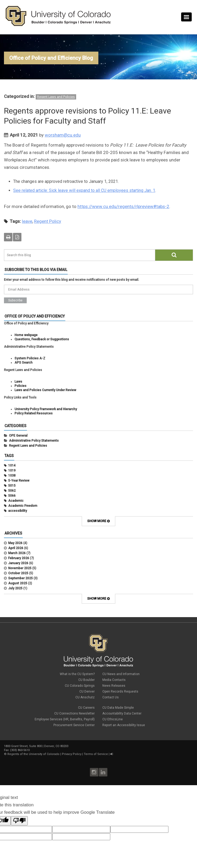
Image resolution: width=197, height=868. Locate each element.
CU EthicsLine (113, 719)
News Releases (114, 686)
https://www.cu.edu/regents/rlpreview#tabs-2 (123, 206)
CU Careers (86, 708)
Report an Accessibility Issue (124, 725)
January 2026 (18, 563)
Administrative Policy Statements (34, 441)
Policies (20, 386)
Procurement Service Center (74, 725)
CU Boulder (86, 680)
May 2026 (15, 543)
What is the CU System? (77, 674)
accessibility (18, 511)
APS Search (24, 363)
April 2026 (16, 548)
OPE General (18, 436)
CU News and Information (121, 674)
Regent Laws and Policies (56, 97)
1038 (12, 476)
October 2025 (18, 573)
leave (27, 221)
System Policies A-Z (30, 358)
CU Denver (87, 691)
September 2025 (20, 578)
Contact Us (111, 697)
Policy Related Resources (34, 413)
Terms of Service (96, 754)
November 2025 (20, 568)
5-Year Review (19, 481)
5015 (12, 486)
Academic (16, 501)
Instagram (94, 772)
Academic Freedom (23, 506)
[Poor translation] (19, 821)
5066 (12, 496)
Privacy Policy (72, 754)
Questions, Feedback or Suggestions (42, 339)
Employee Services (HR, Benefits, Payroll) (65, 719)
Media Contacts (114, 680)
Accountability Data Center (122, 713)
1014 (12, 465)
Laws (18, 382)
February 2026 (19, 558)
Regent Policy (48, 221)
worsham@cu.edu (63, 135)
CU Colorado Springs (80, 686)
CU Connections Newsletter (74, 713)
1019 (12, 471)
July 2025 (15, 588)
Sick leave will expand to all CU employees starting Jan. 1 (102, 190)
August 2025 (18, 583)
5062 (12, 491)
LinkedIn (103, 772)
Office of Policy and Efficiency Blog (51, 58)
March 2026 (17, 553)
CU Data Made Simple (118, 708)
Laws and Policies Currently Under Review (45, 390)
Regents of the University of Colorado (33, 754)
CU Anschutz (85, 697)
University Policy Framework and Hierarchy (46, 409)
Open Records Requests (120, 691)
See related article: (31, 190)
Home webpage (26, 335)
